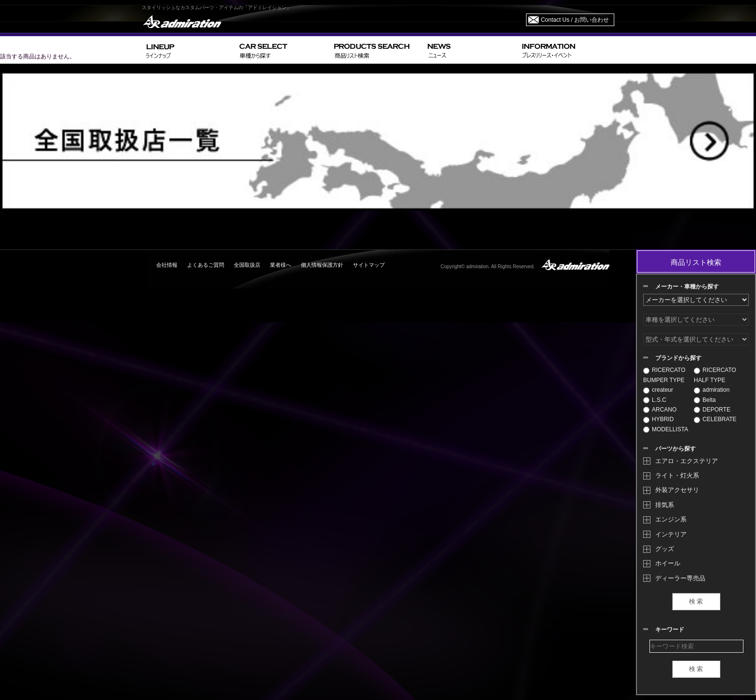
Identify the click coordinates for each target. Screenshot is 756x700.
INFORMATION (566, 50)
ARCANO (660, 410)
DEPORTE (712, 410)
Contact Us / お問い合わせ (575, 20)
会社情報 (167, 265)
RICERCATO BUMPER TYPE (664, 375)
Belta (705, 400)
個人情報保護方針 (322, 265)
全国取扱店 (247, 265)
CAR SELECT (283, 50)
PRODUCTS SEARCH (377, 50)
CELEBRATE (715, 419)
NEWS (471, 50)
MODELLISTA (666, 429)
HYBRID (658, 419)
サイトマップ (369, 265)
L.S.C (655, 400)
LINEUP (189, 50)
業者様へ (281, 265)
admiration (712, 390)
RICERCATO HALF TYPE (715, 375)
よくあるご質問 (206, 265)
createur (658, 390)
